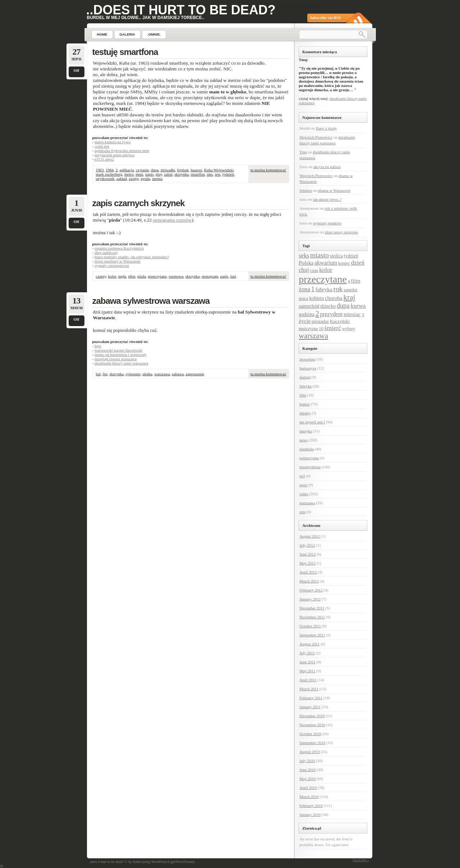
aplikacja (127, 170)
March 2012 (309, 581)
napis (149, 174)
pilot (132, 276)
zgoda (145, 178)
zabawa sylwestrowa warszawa (151, 301)
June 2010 (307, 770)
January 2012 (310, 599)
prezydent (331, 314)
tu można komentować (268, 170)
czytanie (142, 170)
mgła (122, 276)
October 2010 (310, 734)
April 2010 (308, 788)
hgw (98, 346)
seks (304, 256)
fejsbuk (183, 170)
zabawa (178, 374)
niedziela (307, 449)
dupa (155, 170)
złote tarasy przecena (341, 232)
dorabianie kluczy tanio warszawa (121, 363)
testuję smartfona (125, 52)
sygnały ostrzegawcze (112, 265)
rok (338, 289)
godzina (307, 314)
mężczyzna (308, 329)
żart (233, 276)
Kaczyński (340, 321)
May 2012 (307, 563)
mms (139, 174)
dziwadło (168, 170)
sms (210, 174)
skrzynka (181, 174)
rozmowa (176, 276)
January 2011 (310, 707)
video (304, 494)
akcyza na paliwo (327, 167)
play (159, 174)
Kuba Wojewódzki (219, 170)
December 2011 (312, 608)
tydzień (228, 174)
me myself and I (312, 422)
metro (129, 174)
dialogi (305, 377)
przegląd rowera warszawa (116, 359)
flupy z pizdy (326, 128)
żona (304, 289)
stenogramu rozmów (172, 220)
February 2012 (311, 590)
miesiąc (352, 314)
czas (314, 270)
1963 (100, 170)
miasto (319, 255)
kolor (112, 276)
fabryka (324, 289)
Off (77, 70)
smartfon (198, 174)
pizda (142, 276)
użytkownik (105, 178)
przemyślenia (310, 467)
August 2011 (309, 644)
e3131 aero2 (104, 159)
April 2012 (308, 572)
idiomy (305, 413)
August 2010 (310, 752)
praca (303, 298)
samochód (309, 306)
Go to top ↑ (361, 860)
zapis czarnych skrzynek (139, 203)
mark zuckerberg (109, 174)
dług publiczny (106, 252)
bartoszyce (308, 368)
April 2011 (308, 680)
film (356, 281)
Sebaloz (306, 190)
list (105, 374)
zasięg (134, 178)
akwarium (326, 263)
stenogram (210, 276)
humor (305, 404)
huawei (196, 170)
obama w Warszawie (334, 190)
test (218, 174)
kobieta (317, 298)
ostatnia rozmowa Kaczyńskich (119, 248)
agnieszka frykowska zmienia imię (122, 150)
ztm (302, 512)
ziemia (157, 178)
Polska (306, 263)
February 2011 (311, 698)
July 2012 (307, 545)
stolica (336, 256)
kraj (349, 297)
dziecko (328, 306)
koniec (344, 263)
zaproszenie (195, 374)
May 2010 (307, 779)
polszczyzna (309, 458)
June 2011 (307, 662)
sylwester (133, 374)
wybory (349, 329)
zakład (122, 178)
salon (168, 174)
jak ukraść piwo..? (327, 199)
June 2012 (307, 554)
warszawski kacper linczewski (118, 350)
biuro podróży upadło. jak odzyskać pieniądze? (132, 257)
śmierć (333, 328)
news (303, 440)
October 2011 (310, 626)
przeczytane (157, 276)
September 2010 (312, 743)
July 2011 (307, 653)
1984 (110, 170)
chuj (304, 270)
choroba (334, 298)
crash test (102, 146)
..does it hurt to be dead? (181, 10)
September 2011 (312, 635)
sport (303, 485)
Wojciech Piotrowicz (316, 137)
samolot (350, 290)
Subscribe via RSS (326, 18)
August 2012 (310, 536)
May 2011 (307, 671)
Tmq (303, 152)
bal (98, 374)
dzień (358, 263)
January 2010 (310, 814)
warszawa (162, 374)
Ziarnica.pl (312, 828)
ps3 (302, 476)
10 (321, 329)
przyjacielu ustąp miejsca (114, 155)
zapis (224, 276)
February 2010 (311, 806)
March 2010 (309, 797)
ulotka (147, 374)
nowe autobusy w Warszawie (118, 261)
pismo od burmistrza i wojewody (121, 354)
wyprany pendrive (327, 223)
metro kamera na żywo (112, 142)
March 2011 (309, 689)
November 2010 (312, 725)
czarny (101, 276)
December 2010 (312, 716)
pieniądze (320, 321)
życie (305, 321)
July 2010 (307, 761)
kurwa (358, 306)
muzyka (306, 431)
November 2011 (312, 617)
